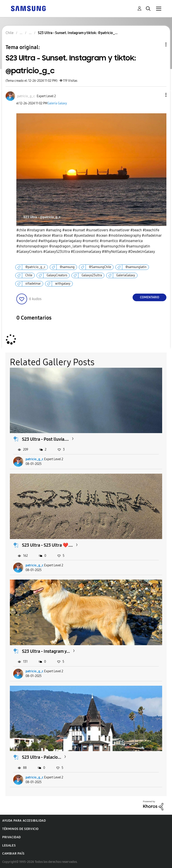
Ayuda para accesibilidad (24, 821)
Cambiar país (13, 854)
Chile (29, 275)
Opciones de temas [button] (158, 44)
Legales (9, 845)
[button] (159, 95)
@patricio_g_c (35, 267)
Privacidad (12, 837)
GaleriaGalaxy (126, 275)
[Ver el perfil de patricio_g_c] (26, 96)
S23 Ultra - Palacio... (42, 757)
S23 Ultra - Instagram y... (46, 651)
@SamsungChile (100, 267)
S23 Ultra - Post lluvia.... (45, 439)
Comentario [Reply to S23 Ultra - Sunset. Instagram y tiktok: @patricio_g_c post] (150, 297)
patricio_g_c (34, 459)
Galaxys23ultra (92, 275)
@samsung (67, 267)
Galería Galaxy (57, 103)
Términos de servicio (20, 829)
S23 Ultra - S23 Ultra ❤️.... (47, 545)
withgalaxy (63, 284)
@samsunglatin (136, 267)
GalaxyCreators (57, 275)
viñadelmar (33, 284)
